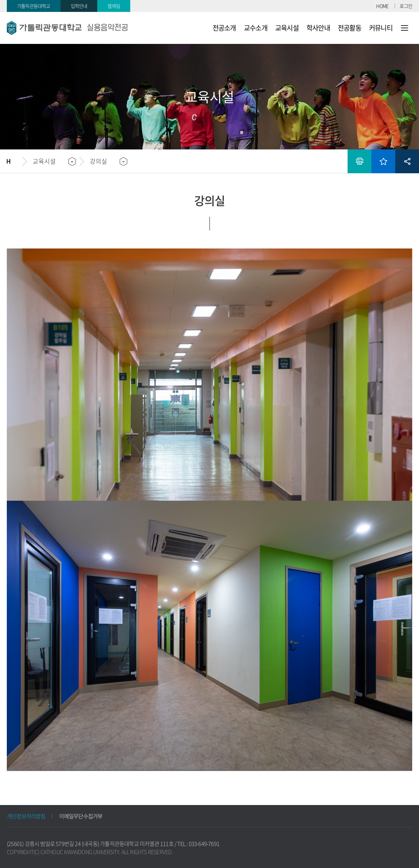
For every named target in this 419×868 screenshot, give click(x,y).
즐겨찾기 (383, 161)
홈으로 (15, 161)
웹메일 (114, 6)
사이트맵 (405, 28)
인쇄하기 (359, 161)
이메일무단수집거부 (81, 816)
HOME (382, 6)
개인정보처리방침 (26, 816)
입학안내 (79, 6)
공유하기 (407, 161)
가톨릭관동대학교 (34, 6)
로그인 (406, 6)
